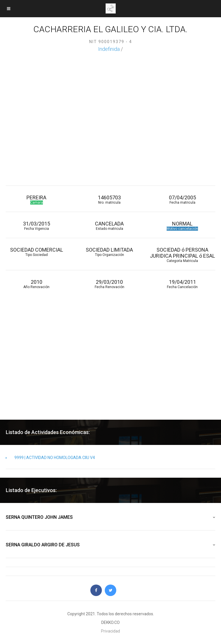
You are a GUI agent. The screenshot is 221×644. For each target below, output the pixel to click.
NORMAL (182, 226)
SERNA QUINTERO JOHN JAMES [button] (110, 517)
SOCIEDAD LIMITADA (109, 252)
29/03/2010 (109, 284)
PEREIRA (36, 199)
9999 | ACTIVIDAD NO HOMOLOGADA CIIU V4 (50, 458)
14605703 (109, 199)
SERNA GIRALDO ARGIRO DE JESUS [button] (110, 545)
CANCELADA (109, 226)
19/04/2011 (182, 284)
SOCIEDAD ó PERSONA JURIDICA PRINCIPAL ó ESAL (182, 255)
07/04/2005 (182, 199)
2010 (36, 284)
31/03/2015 (36, 226)
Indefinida (109, 49)
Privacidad (110, 631)
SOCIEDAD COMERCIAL (36, 252)
